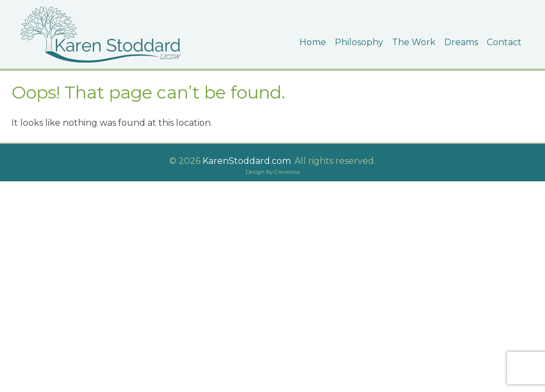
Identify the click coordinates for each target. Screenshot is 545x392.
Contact (504, 42)
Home (313, 42)
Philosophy (359, 42)
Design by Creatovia (273, 172)
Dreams (461, 42)
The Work (414, 42)
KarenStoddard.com (246, 161)
